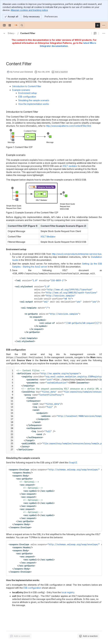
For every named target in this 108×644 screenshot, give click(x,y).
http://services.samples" (61, 296)
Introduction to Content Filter (27, 86)
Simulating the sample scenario (34, 100)
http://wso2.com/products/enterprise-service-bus (77, 254)
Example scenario (21, 90)
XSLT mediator (70, 166)
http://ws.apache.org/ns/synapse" (60, 373)
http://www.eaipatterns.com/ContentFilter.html (69, 126)
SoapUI (73, 463)
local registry (68, 592)
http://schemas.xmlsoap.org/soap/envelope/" (74, 470)
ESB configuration (27, 97)
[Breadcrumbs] (9, 33)
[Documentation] (16, 25)
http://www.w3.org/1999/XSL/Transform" (70, 290)
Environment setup (28, 93)
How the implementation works (34, 104)
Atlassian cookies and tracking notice (29, 10)
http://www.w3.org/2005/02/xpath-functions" (72, 293)
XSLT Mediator (48, 237)
